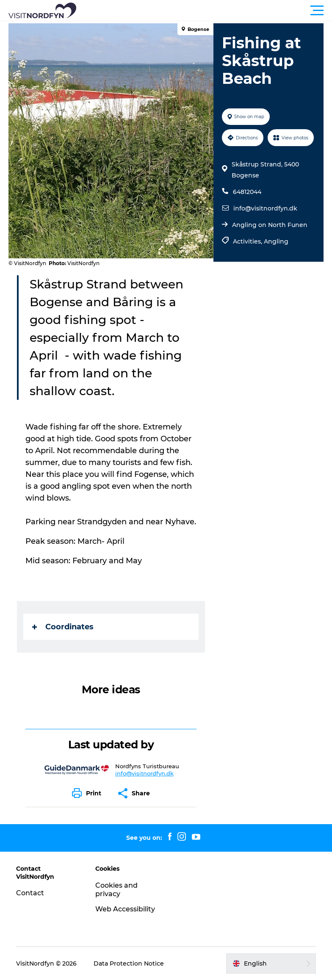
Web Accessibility (125, 909)
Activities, (248, 241)
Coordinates (63, 627)
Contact (30, 893)
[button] (204, 11)
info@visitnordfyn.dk (265, 208)
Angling (276, 241)
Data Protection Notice (129, 963)
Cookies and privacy (116, 890)
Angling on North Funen (270, 225)
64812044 (247, 192)
